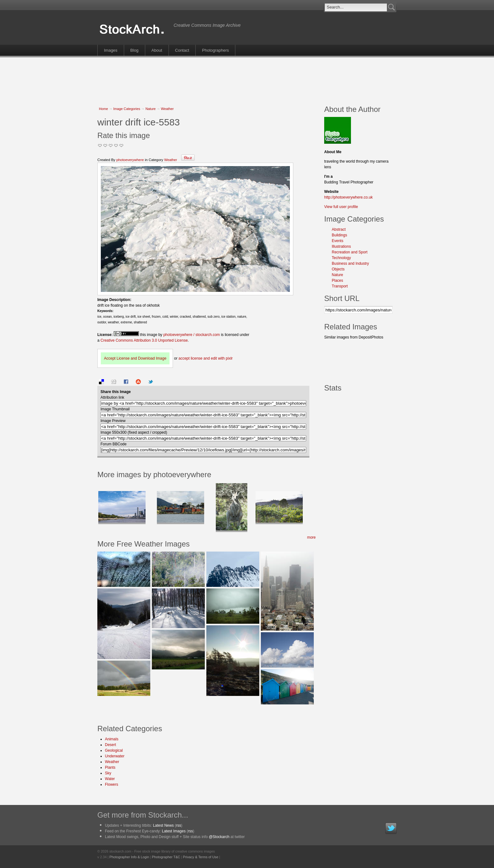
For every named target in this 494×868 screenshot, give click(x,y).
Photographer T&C (166, 857)
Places (337, 281)
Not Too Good (100, 145)
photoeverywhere (130, 160)
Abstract (339, 229)
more (311, 537)
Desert (110, 745)
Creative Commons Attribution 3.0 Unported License (144, 340)
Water (110, 779)
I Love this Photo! (121, 145)
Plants (110, 767)
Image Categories (127, 109)
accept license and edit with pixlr (205, 358)
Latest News (163, 825)
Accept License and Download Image (135, 358)
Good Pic (111, 145)
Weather (167, 109)
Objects (338, 269)
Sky (108, 773)
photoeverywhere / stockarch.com (191, 335)
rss (179, 825)
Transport (340, 286)
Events (338, 241)
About (157, 50)
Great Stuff (116, 145)
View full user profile (341, 207)
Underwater (115, 756)
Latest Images (174, 831)
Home (103, 109)
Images (111, 50)
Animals (112, 739)
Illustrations (341, 246)
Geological (114, 750)
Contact (182, 50)
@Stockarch (219, 837)
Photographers (215, 50)
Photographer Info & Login (129, 857)
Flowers (112, 784)
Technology (341, 258)
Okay (105, 145)
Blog (135, 50)
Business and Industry (350, 263)
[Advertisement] (247, 78)
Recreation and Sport (350, 252)
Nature (151, 109)
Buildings (339, 235)
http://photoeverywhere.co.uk (348, 197)
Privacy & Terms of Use (201, 857)
